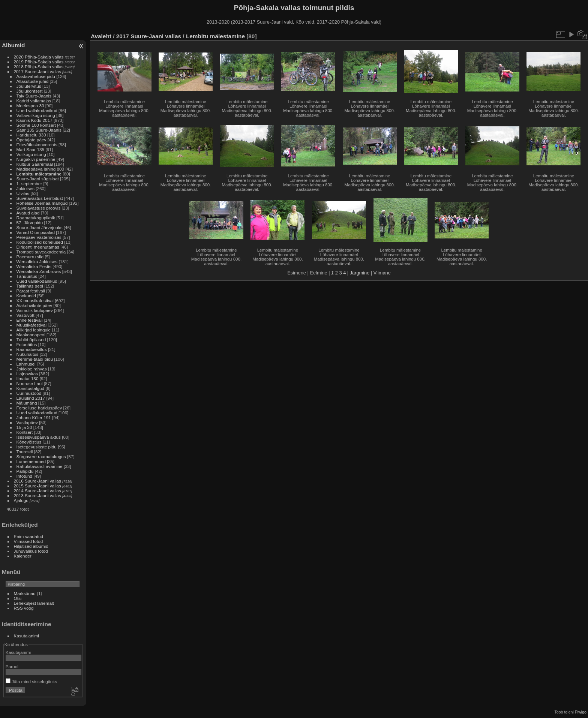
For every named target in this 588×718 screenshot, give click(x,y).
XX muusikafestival (35, 301)
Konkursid (26, 296)
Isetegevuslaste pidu (37, 447)
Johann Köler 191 (34, 417)
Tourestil (25, 452)
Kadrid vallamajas (34, 101)
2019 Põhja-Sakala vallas (39, 62)
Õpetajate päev (31, 140)
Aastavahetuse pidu (36, 76)
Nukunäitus (28, 354)
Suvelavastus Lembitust (40, 198)
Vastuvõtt (25, 315)
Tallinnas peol (30, 286)
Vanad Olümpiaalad (36, 232)
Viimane (382, 273)
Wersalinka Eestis (34, 266)
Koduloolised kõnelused (40, 242)
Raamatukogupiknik (36, 218)
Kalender (23, 556)
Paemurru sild (30, 257)
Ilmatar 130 (28, 378)
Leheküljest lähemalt (34, 603)
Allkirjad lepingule (34, 330)
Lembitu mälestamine (39, 174)
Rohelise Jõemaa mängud (42, 203)
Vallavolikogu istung (36, 115)
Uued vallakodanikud (37, 110)
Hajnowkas (27, 374)
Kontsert (25, 432)
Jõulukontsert (30, 91)
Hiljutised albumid (31, 546)
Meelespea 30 (30, 106)
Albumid (13, 45)
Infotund (25, 476)
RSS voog (24, 608)
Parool (12, 666)
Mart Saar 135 (31, 149)
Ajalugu (21, 500)
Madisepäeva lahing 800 (40, 169)
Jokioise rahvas (32, 369)
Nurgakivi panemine (36, 159)
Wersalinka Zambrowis (39, 271)
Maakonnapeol (31, 335)
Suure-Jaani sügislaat (38, 179)
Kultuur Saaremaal (35, 164)
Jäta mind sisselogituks (31, 681)
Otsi (18, 598)
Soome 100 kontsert (36, 125)
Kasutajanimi (26, 636)
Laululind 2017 (31, 398)
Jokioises (25, 188)
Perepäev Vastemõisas (39, 237)
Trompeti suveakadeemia (41, 252)
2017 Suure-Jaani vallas (37, 71)
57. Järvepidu (30, 223)
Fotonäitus (27, 344)
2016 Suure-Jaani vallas (37, 481)
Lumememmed (31, 461)
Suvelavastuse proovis (39, 208)
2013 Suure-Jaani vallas (37, 495)
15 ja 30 (24, 427)
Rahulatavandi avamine (40, 466)
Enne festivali (30, 320)
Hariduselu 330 (31, 135)
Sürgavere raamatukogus (41, 456)
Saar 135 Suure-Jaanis (39, 130)
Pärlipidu (25, 471)
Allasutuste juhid (33, 81)
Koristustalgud (31, 388)
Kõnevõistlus (29, 442)
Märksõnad (25, 593)
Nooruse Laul (30, 383)
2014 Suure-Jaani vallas (37, 491)
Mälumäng (27, 403)
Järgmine (360, 273)
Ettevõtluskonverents (37, 145)
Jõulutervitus (29, 86)
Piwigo (581, 712)
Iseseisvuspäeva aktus (39, 437)
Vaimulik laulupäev (35, 310)
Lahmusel (26, 364)
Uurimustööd (29, 393)
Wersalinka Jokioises (37, 262)
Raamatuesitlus (32, 349)
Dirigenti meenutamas (38, 247)
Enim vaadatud (29, 536)
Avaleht (101, 36)
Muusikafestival (31, 325)
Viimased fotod (28, 541)
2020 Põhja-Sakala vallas (39, 57)
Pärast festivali (31, 291)
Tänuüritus (27, 276)
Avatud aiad (28, 213)
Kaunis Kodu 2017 (34, 120)
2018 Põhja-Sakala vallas (39, 67)
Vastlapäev (27, 422)
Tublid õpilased (31, 340)
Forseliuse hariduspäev (39, 408)
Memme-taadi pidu (35, 359)
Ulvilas (23, 193)
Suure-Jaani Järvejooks (40, 227)
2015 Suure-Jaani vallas (37, 486)
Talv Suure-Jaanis (34, 96)
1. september (29, 184)
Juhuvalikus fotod (31, 551)
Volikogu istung (31, 154)
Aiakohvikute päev (34, 305)
